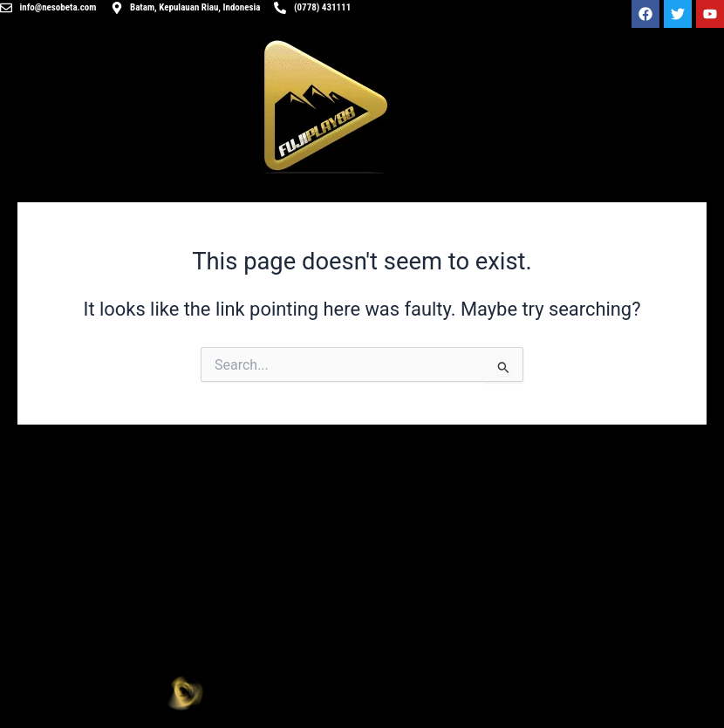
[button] (543, 691)
